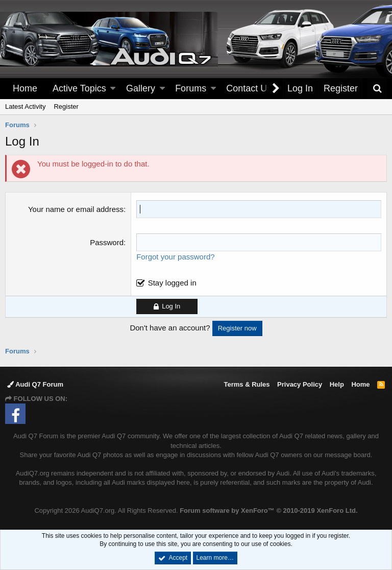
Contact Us (249, 88)
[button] (113, 89)
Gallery (141, 88)
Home (25, 88)
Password (107, 242)
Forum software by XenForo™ (268, 510)
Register (66, 106)
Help (337, 384)
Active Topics (79, 88)
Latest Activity (25, 106)
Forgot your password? (175, 257)
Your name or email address (76, 209)
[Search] (377, 89)
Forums (191, 88)
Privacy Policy (300, 384)
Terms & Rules (247, 384)
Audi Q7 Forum (35, 384)
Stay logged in (172, 283)
